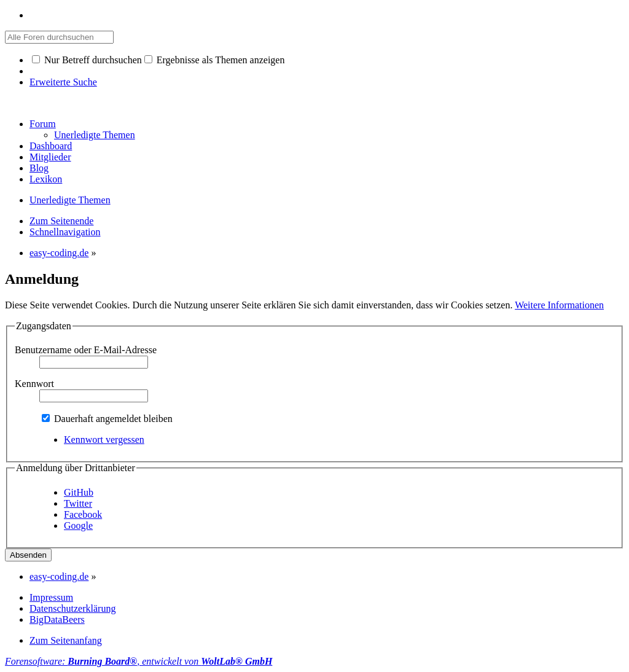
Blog (39, 168)
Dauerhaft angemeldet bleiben (107, 419)
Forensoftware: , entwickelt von (139, 661)
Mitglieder (50, 157)
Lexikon (46, 179)
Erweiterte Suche (63, 82)
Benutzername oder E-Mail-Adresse (86, 350)
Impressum (51, 597)
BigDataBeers (57, 619)
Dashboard (51, 146)
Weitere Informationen (559, 305)
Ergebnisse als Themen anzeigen (215, 60)
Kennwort (34, 384)
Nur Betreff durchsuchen (87, 60)
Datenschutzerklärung (72, 608)
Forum (43, 124)
